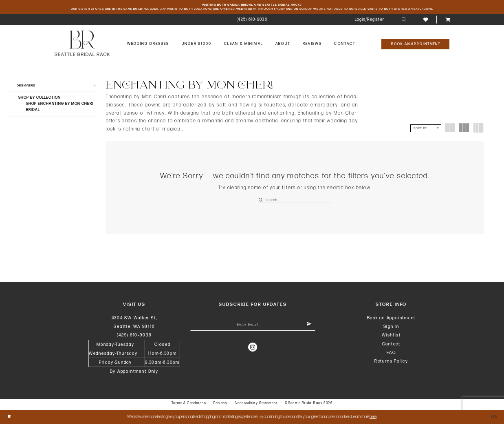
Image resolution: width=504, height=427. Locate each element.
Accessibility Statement (256, 406)
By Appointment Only (134, 375)
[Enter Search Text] (295, 202)
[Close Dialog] (10, 420)
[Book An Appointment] (415, 45)
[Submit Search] (261, 202)
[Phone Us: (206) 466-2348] (252, 21)
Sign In (391, 330)
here (373, 420)
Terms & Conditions (189, 406)
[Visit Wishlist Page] (426, 21)
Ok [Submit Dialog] (493, 420)
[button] (370, 21)
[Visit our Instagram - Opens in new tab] (253, 352)
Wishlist (391, 338)
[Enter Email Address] (253, 329)
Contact (391, 347)
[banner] (82, 45)
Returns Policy (391, 364)
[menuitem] (252, 21)
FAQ (391, 355)
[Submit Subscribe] (308, 329)
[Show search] (404, 21)
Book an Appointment (392, 321)
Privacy (220, 406)
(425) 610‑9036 (134, 338)
